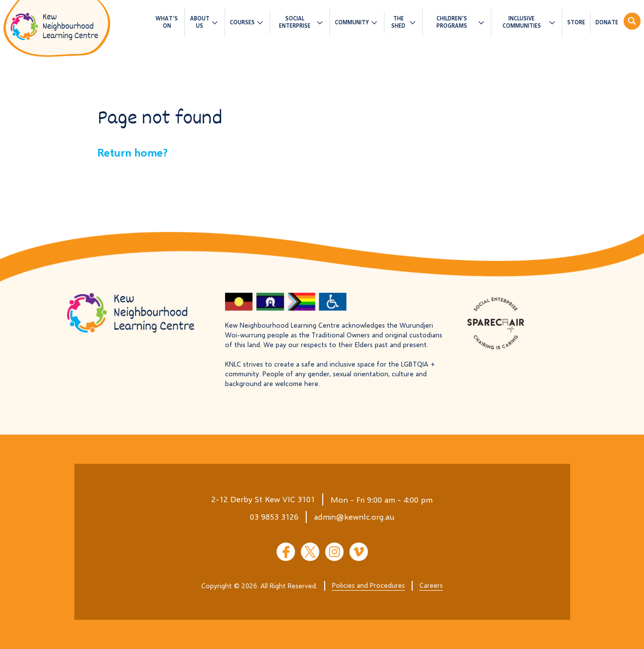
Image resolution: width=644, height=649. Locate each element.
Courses (242, 22)
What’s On (167, 22)
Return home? (132, 152)
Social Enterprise (295, 22)
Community (352, 22)
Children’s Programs (452, 22)
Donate (607, 22)
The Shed (398, 22)
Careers (431, 585)
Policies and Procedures (368, 585)
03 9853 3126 (274, 517)
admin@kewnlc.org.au (354, 517)
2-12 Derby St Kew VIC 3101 (263, 499)
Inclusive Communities (522, 22)
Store (576, 22)
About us (200, 22)
